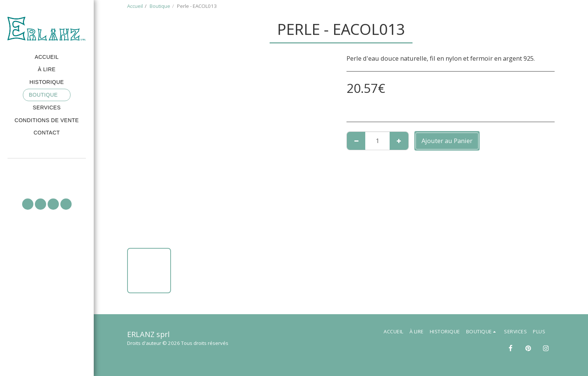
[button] (47, 169)
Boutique (160, 6)
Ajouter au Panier (447, 141)
